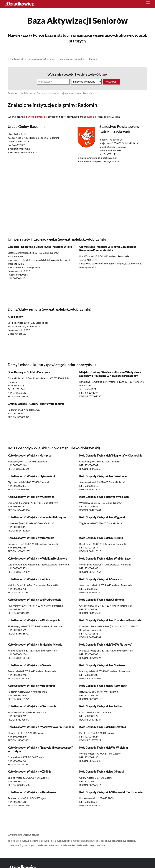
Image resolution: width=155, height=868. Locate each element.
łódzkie (68, 840)
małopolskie (79, 840)
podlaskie (130, 840)
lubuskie (59, 840)
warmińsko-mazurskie (55, 845)
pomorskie (13, 845)
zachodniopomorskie (94, 845)
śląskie (23, 845)
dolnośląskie (14, 840)
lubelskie (49, 840)
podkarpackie (117, 840)
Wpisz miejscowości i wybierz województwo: (77, 74)
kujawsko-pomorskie (33, 840)
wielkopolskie (75, 845)
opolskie (105, 840)
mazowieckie (93, 840)
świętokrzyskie (35, 845)
